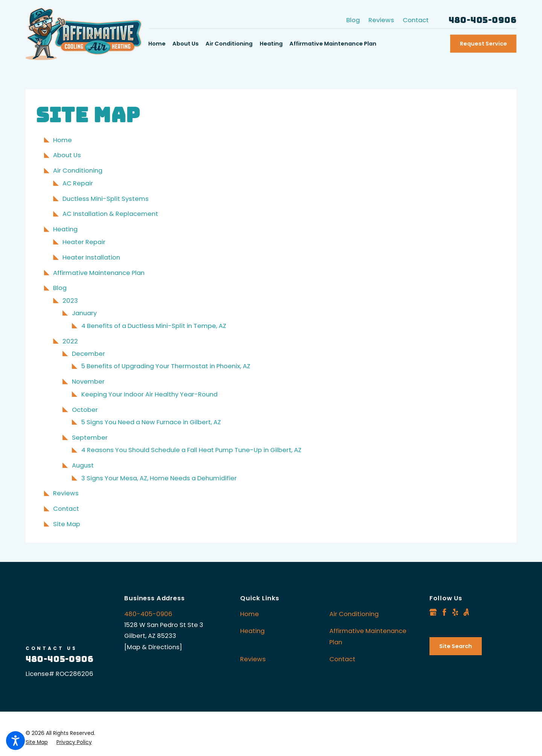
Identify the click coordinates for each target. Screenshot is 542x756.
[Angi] (466, 612)
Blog (353, 20)
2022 (70, 341)
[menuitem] (159, 44)
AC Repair (78, 183)
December (88, 354)
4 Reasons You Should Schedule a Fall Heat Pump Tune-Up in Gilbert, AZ (191, 450)
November (88, 382)
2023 (70, 301)
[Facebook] (444, 612)
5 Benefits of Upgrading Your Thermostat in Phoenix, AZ (166, 366)
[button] (15, 741)
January (84, 313)
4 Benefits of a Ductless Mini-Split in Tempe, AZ (154, 326)
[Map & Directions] (153, 647)
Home (62, 140)
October (85, 410)
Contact (416, 20)
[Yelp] (455, 612)
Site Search (456, 646)
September (90, 438)
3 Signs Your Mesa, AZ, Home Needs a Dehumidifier (159, 478)
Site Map (67, 524)
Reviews (381, 20)
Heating (65, 229)
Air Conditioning (78, 171)
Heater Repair (84, 242)
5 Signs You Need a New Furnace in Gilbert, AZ (151, 422)
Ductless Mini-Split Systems (106, 199)
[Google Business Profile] (433, 612)
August (83, 465)
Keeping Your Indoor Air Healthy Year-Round (149, 394)
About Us (67, 155)
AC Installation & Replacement (110, 214)
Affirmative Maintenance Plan (99, 273)
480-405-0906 (483, 20)
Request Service (483, 44)
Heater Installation (91, 257)
